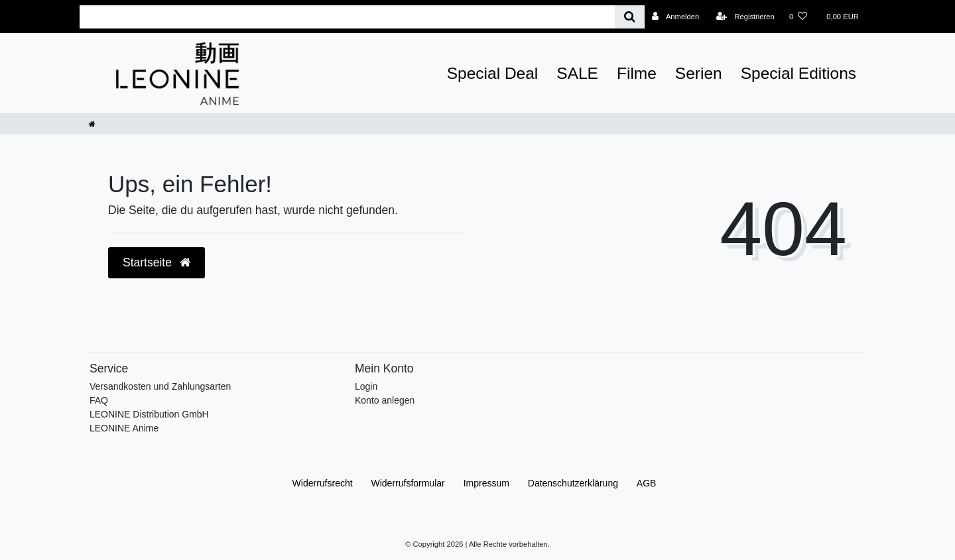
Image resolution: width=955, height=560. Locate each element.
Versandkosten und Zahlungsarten (160, 386)
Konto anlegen (385, 400)
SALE (577, 73)
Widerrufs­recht (323, 483)
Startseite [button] (157, 262)
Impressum (486, 483)
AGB (647, 483)
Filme (637, 73)
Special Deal (493, 73)
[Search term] (347, 17)
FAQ (99, 400)
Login (366, 386)
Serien (699, 73)
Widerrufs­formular (408, 483)
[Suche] (630, 17)
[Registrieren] (745, 17)
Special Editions (798, 73)
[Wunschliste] (798, 17)
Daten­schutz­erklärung (573, 483)
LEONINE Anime (124, 428)
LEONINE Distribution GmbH (149, 414)
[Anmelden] (676, 17)
